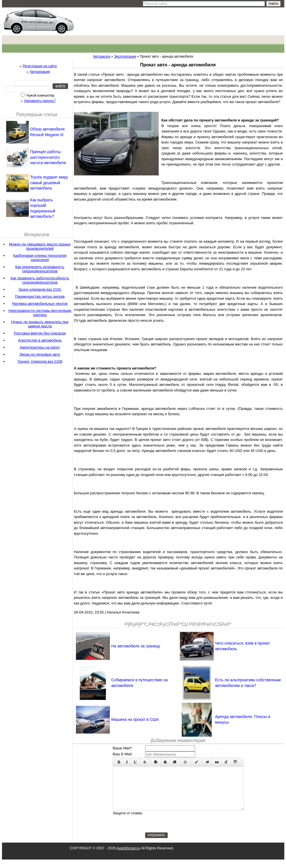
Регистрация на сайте (40, 66)
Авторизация (40, 72)
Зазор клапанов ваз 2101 (40, 289)
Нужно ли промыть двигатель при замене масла (40, 324)
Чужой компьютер (40, 95)
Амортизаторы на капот (40, 347)
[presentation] (188, 830)
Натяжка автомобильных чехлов (40, 304)
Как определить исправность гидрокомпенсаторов (40, 269)
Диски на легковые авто (40, 354)
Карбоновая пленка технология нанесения (40, 258)
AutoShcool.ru (128, 857)
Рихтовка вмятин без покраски (40, 333)
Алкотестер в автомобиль (40, 340)
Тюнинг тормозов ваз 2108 (40, 361)
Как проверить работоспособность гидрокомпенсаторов (40, 280)
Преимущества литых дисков (40, 296)
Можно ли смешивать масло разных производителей (40, 246)
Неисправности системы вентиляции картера (40, 313)
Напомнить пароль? (40, 101)
